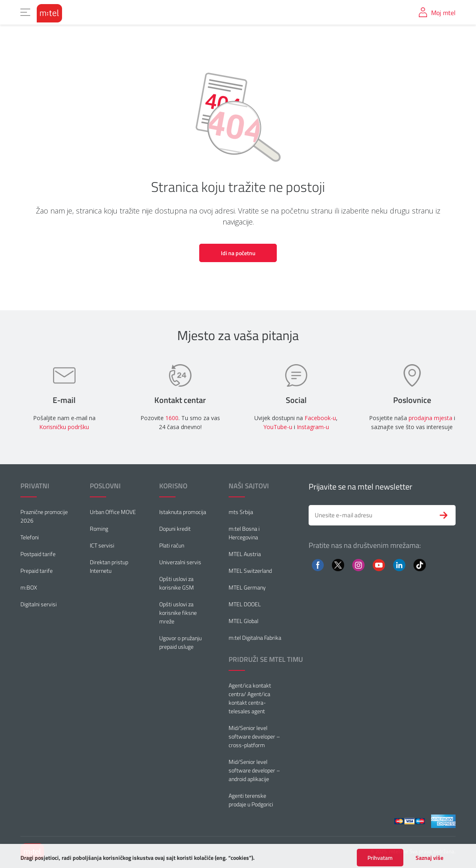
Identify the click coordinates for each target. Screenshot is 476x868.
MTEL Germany (247, 587)
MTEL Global (244, 621)
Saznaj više (429, 864)
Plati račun (172, 545)
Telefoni (30, 537)
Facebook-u (320, 418)
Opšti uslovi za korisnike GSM (177, 583)
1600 (172, 418)
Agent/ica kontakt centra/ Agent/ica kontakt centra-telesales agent (250, 698)
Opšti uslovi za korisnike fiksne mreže (178, 613)
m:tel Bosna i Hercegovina (244, 533)
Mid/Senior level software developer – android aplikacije (254, 770)
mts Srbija (241, 512)
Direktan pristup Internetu (109, 566)
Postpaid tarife (38, 554)
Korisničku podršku (64, 427)
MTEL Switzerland (250, 571)
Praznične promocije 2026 (44, 516)
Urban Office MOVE (113, 512)
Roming (99, 529)
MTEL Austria (245, 554)
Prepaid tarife (37, 571)
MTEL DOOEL (245, 604)
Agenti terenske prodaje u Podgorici (251, 800)
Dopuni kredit (175, 529)
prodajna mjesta (430, 418)
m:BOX (29, 587)
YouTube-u (278, 427)
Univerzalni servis (180, 562)
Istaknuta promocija (183, 512)
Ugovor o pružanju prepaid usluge (180, 642)
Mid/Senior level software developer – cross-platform (254, 736)
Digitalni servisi (39, 604)
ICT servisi (102, 545)
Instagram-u (313, 427)
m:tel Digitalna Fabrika (255, 638)
